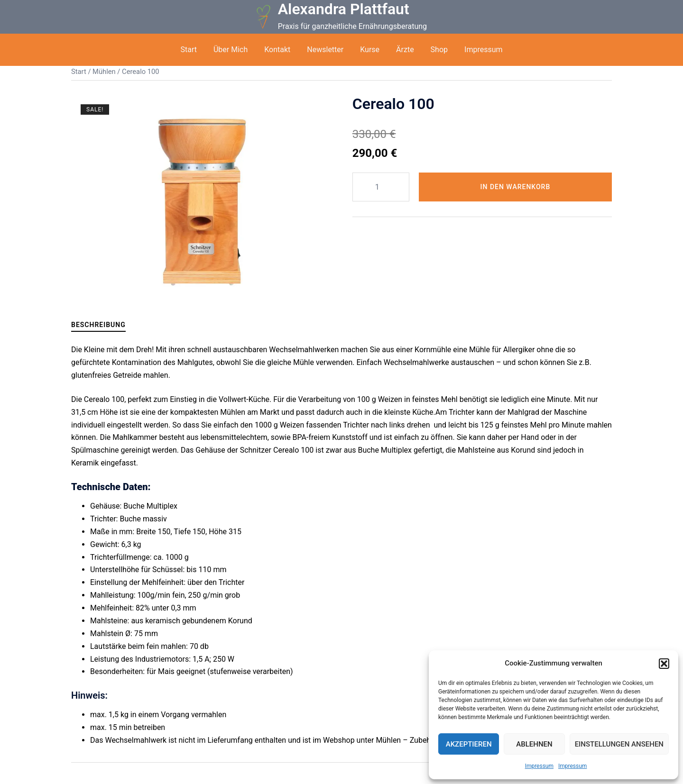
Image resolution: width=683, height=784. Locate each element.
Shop (439, 50)
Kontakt (277, 50)
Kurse (370, 50)
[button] (664, 664)
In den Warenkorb (516, 187)
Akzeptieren (469, 744)
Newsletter (325, 50)
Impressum (539, 766)
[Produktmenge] (381, 187)
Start (188, 50)
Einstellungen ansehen (619, 744)
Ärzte (405, 50)
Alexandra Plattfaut (344, 9)
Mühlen (104, 72)
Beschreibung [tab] (98, 325)
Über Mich (231, 50)
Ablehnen (534, 744)
